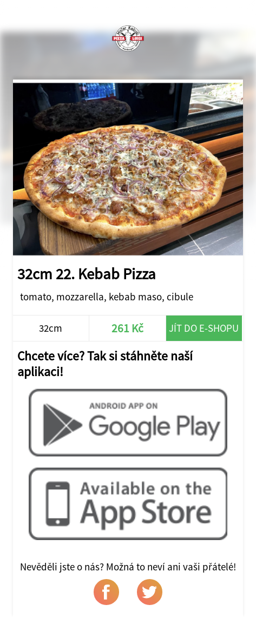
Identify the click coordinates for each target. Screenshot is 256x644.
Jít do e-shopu (204, 328)
